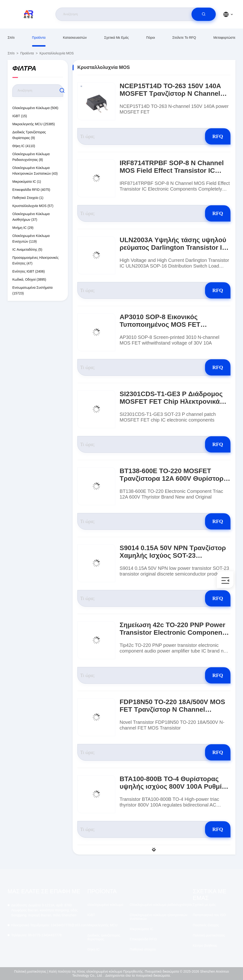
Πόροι (151, 38)
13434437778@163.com (49, 925)
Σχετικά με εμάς (117, 38)
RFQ (214, 136)
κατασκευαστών (75, 38)
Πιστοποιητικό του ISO (209, 915)
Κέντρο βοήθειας (205, 946)
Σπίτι (11, 38)
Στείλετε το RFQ (184, 38)
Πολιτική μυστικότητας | (31, 971)
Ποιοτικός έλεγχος (206, 925)
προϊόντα (39, 38)
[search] (204, 14)
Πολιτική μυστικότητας (209, 935)
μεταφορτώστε (224, 38)
